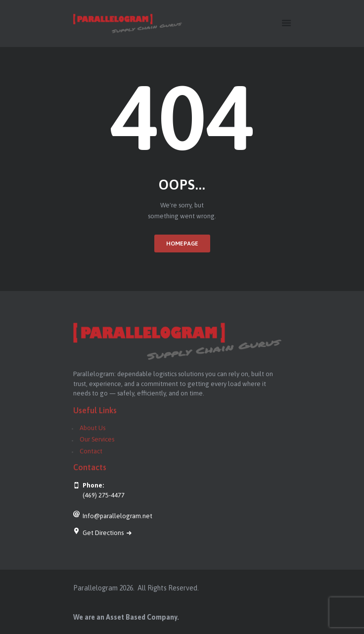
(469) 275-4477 (104, 495)
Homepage (182, 244)
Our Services (97, 439)
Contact (91, 451)
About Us (92, 428)
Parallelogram (95, 588)
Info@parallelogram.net (117, 516)
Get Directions (104, 533)
